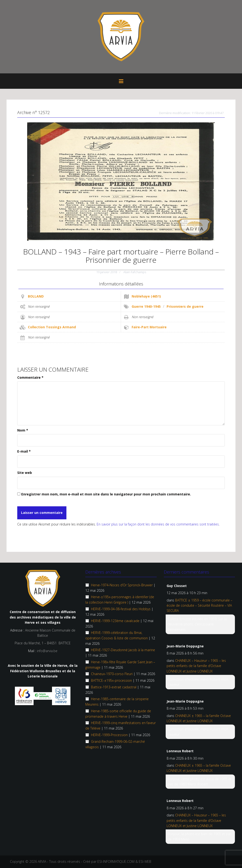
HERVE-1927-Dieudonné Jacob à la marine (123, 650)
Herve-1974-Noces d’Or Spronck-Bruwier (122, 585)
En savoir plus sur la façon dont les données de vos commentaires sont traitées (158, 524)
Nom (23, 430)
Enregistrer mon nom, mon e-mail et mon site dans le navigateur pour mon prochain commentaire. (106, 494)
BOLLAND (36, 296)
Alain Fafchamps (135, 272)
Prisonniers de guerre (185, 306)
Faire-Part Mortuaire (149, 327)
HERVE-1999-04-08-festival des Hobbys (121, 609)
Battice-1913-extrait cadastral (114, 687)
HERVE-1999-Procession (109, 735)
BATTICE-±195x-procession (111, 680)
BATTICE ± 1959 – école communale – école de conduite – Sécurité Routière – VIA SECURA (199, 605)
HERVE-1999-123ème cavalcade (115, 621)
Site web (25, 473)
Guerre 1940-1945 (146, 306)
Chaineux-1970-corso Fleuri (112, 674)
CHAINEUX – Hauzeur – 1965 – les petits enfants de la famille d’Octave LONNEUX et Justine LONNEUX (196, 666)
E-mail (24, 451)
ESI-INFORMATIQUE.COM (116, 861)
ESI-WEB (145, 861)
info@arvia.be (47, 651)
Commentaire (30, 377)
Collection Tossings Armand (52, 327)
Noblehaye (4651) (146, 296)
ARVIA (42, 861)
